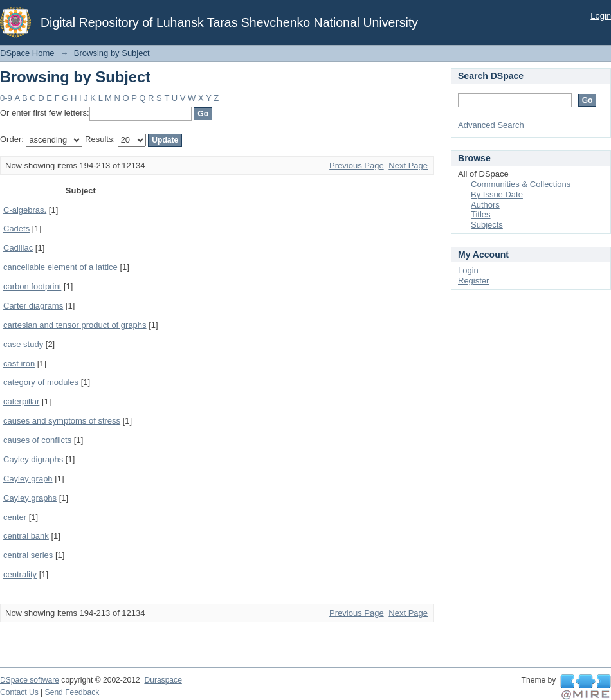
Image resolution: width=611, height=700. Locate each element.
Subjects (487, 225)
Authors (485, 205)
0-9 (6, 98)
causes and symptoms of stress (62, 421)
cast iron (19, 363)
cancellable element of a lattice (60, 267)
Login (601, 16)
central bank (26, 536)
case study (23, 344)
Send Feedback (72, 692)
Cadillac (18, 248)
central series (28, 555)
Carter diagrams (33, 306)
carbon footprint (32, 286)
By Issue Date (497, 194)
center (15, 517)
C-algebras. (25, 210)
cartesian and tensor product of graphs (75, 325)
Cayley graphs (30, 498)
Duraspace (163, 680)
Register (473, 281)
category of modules (41, 382)
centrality (20, 574)
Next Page (408, 166)
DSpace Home (27, 53)
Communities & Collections (521, 184)
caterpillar (21, 401)
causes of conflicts (37, 440)
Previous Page (357, 166)
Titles (481, 214)
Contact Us (19, 692)
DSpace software (30, 680)
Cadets (16, 229)
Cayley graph (28, 479)
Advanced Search (491, 125)
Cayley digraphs (33, 459)
